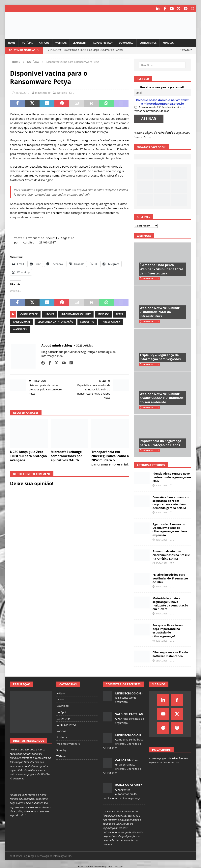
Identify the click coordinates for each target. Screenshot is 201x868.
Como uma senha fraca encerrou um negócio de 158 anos (123, 743)
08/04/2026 (161, 660)
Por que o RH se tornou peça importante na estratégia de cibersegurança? (168, 630)
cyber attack (29, 314)
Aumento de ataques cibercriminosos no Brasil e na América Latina (171, 554)
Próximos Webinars (68, 743)
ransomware (22, 321)
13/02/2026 (148, 321)
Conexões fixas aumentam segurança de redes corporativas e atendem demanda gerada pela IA (171, 502)
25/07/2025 (148, 407)
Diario (60, 699)
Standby (61, 749)
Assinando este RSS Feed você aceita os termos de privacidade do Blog (159, 109)
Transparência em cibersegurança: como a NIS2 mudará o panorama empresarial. (110, 458)
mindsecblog (43, 92)
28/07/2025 (148, 364)
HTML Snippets (86, 866)
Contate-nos (148, 42)
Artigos (44, 42)
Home (12, 42)
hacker (49, 314)
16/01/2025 (148, 450)
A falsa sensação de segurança (129, 697)
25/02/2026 (148, 278)
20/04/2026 (161, 485)
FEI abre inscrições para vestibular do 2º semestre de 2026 (170, 578)
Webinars (144, 235)
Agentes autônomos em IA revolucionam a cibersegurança (121, 794)
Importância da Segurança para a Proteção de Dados (160, 443)
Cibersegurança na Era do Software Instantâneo (170, 654)
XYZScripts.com (115, 866)
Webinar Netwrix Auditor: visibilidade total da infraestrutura (160, 312)
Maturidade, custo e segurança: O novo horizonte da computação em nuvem (170, 603)
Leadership (80, 42)
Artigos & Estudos (151, 465)
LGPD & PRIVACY (103, 42)
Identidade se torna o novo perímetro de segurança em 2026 (172, 477)
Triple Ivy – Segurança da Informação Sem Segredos (160, 357)
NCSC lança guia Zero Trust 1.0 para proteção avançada (28, 456)
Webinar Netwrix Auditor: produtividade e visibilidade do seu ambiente (162, 398)
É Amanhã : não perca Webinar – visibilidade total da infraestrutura (161, 269)
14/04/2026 (161, 586)
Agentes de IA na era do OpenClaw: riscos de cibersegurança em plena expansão (170, 529)
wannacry (20, 329)
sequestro (87, 321)
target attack (111, 321)
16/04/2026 (161, 539)
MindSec (168, 42)
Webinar (61, 42)
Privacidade (165, 132)
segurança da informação (55, 321)
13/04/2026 (161, 640)
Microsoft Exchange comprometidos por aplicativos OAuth (66, 456)
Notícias (27, 42)
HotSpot (61, 712)
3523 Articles (85, 345)
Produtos (62, 737)
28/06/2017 (22, 92)
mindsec (103, 314)
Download (126, 42)
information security (76, 314)
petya (119, 314)
